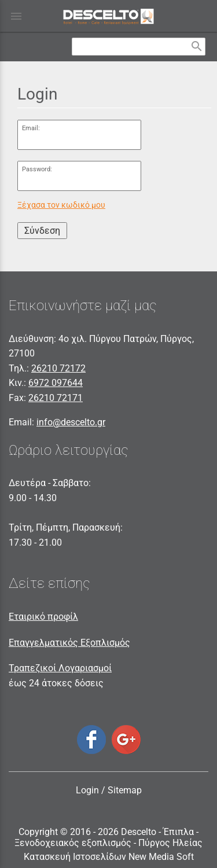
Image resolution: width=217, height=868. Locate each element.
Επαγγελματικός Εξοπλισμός (69, 643)
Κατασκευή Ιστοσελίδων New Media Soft (109, 857)
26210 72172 (58, 368)
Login (87, 790)
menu (16, 16)
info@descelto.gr (71, 422)
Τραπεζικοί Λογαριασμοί (60, 668)
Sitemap (125, 790)
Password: (37, 169)
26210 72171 (56, 398)
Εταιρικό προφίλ (43, 617)
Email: (31, 128)
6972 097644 (56, 383)
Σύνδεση (42, 231)
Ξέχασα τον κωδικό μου (61, 205)
